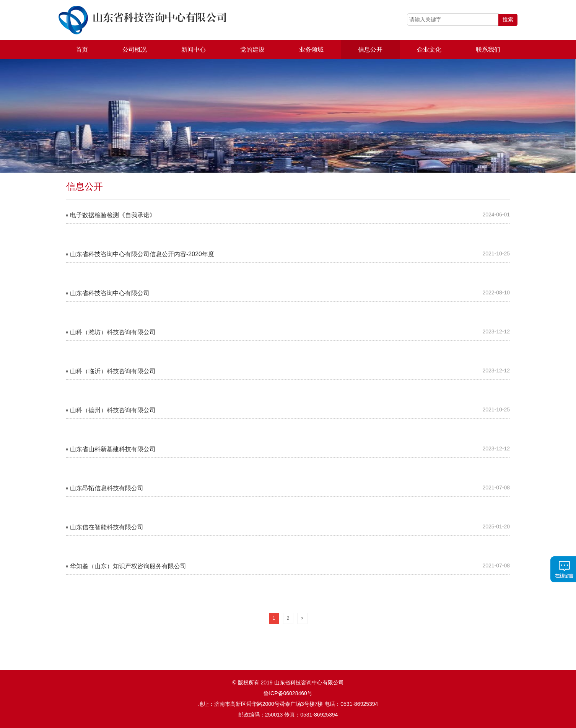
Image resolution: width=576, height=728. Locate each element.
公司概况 (135, 50)
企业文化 (429, 50)
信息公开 (370, 50)
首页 (82, 50)
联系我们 (488, 50)
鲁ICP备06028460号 (288, 693)
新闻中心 (194, 50)
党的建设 (252, 50)
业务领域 (311, 50)
